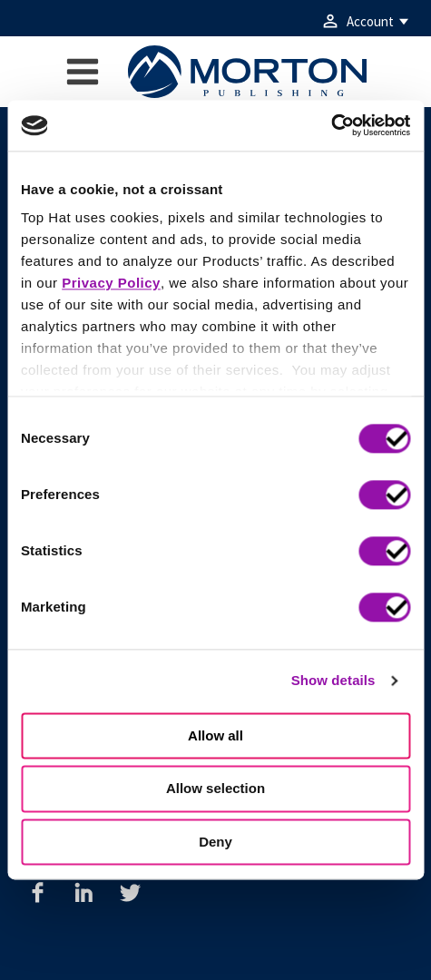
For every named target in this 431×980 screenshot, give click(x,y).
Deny (215, 842)
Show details (333, 680)
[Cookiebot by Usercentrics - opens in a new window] (331, 125)
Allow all (215, 735)
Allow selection (215, 789)
